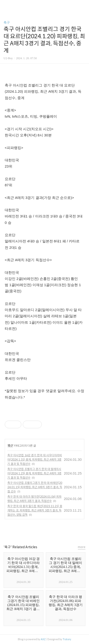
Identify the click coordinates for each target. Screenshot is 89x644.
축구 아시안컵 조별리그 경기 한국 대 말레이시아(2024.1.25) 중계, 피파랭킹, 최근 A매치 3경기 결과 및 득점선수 (34, 473)
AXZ (43, 639)
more (82, 547)
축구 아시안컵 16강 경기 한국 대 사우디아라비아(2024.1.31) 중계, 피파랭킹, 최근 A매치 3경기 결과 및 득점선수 (35, 459)
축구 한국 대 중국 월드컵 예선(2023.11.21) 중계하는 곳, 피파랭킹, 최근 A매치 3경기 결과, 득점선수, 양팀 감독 (35, 510)
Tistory (67, 639)
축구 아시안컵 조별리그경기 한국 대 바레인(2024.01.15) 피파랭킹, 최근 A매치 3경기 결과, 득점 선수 (35, 487)
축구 (7, 23)
